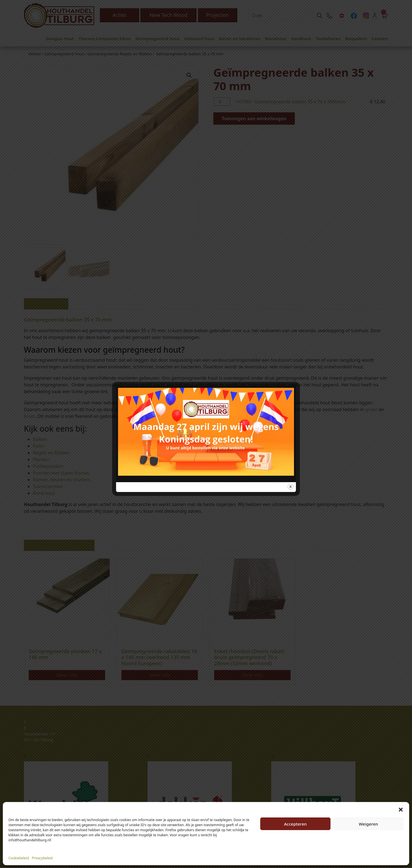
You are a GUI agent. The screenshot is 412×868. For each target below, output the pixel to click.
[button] (401, 809)
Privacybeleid (42, 858)
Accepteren (296, 824)
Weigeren (368, 824)
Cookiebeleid (19, 858)
